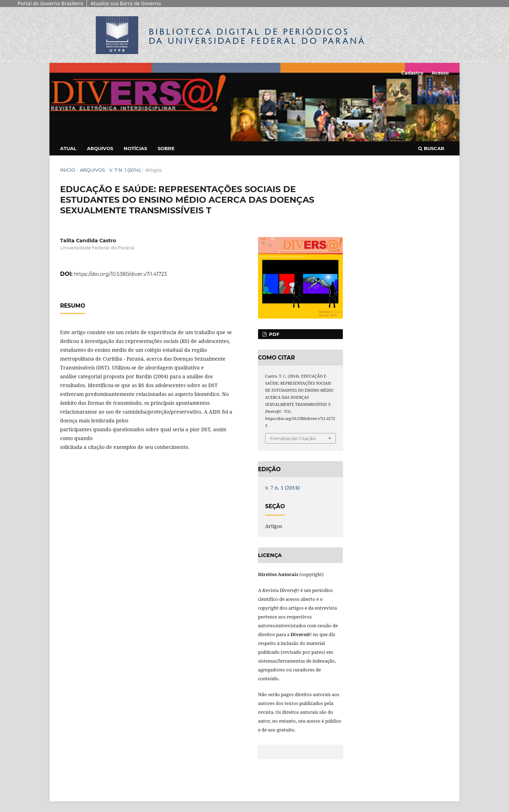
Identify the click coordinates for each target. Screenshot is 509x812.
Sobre (166, 148)
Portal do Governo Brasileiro (50, 3)
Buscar (431, 148)
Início (68, 170)
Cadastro (412, 73)
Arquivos (100, 148)
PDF (273, 334)
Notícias (135, 148)
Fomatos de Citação (293, 438)
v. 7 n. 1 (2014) (125, 170)
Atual (68, 148)
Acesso (440, 73)
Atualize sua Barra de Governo (126, 3)
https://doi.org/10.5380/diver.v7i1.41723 (120, 274)
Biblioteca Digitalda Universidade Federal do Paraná (257, 36)
